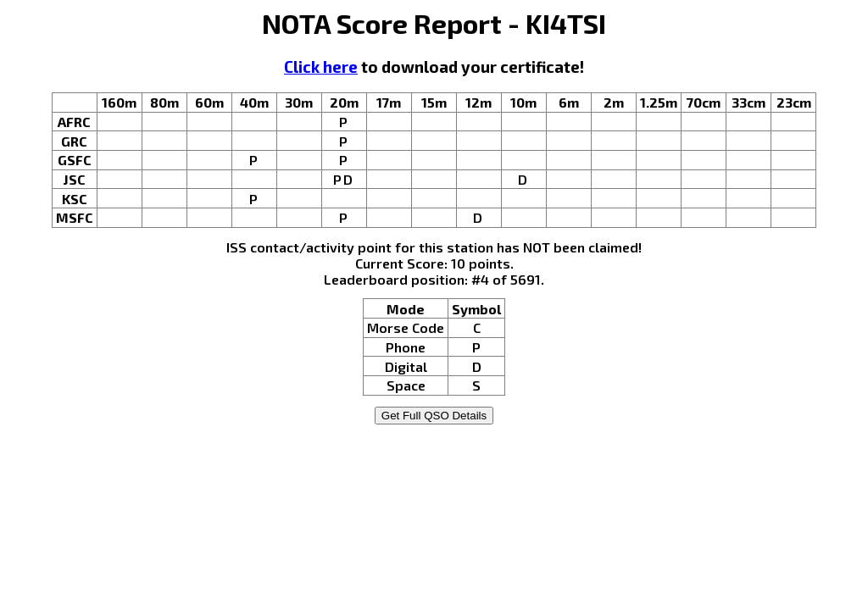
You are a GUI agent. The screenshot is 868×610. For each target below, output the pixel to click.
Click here (321, 67)
